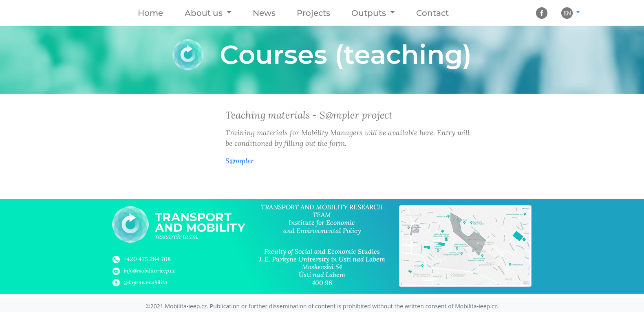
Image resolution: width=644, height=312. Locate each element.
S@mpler (240, 161)
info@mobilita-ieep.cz (149, 271)
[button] (208, 13)
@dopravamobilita (145, 282)
